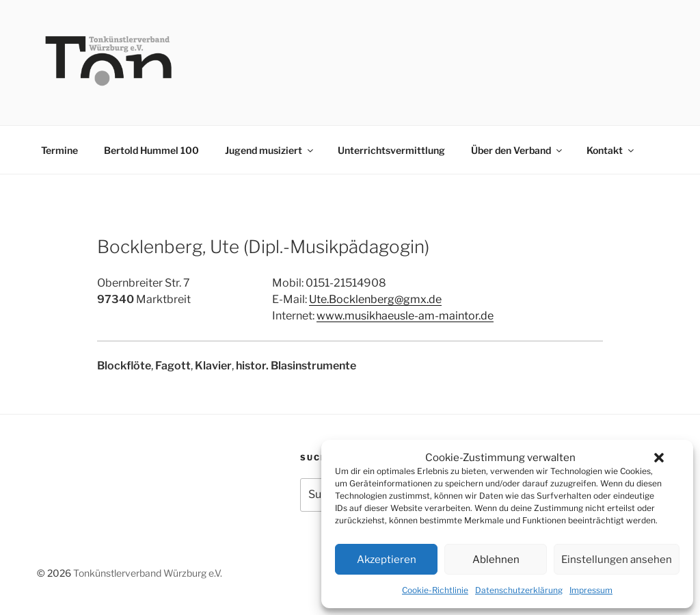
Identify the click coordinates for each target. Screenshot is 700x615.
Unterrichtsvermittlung (391, 150)
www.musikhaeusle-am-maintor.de (405, 316)
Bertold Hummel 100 (151, 150)
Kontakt (611, 150)
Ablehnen (496, 560)
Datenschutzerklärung (519, 590)
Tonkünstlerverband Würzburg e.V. (148, 573)
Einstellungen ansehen (617, 560)
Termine (59, 150)
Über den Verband (517, 150)
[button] (659, 458)
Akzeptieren (387, 560)
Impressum (591, 590)
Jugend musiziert (270, 150)
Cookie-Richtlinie (435, 590)
